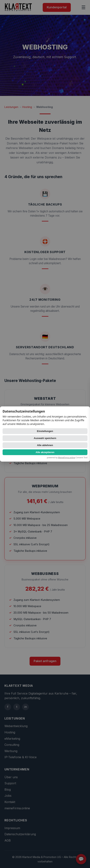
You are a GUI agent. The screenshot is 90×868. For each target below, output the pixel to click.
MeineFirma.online (67, 458)
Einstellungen (45, 431)
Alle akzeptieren (45, 452)
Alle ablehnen (45, 445)
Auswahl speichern (45, 438)
